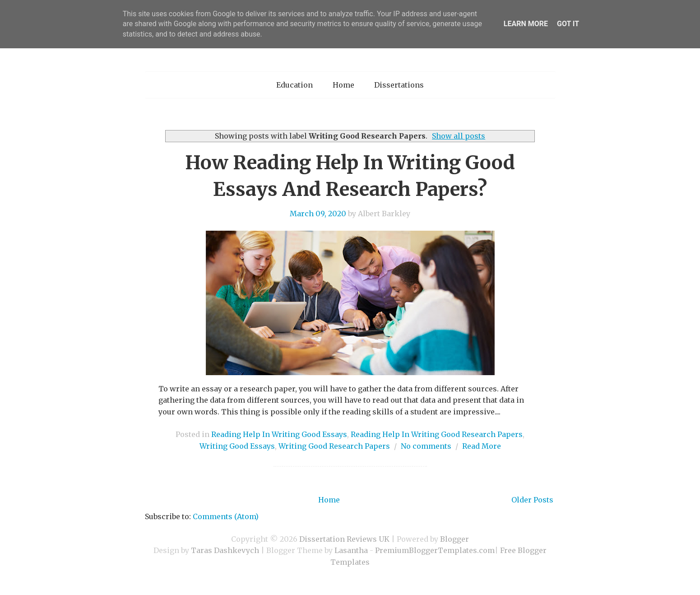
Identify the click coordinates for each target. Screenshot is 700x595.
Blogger (454, 539)
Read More (482, 446)
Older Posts (532, 500)
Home (343, 85)
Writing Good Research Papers (334, 446)
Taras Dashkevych (225, 550)
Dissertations (399, 85)
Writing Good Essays (237, 446)
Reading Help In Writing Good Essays (279, 434)
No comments (426, 446)
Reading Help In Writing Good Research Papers (437, 434)
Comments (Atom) (226, 516)
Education (294, 85)
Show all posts (459, 136)
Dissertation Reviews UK (344, 539)
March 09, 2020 (318, 214)
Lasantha (351, 550)
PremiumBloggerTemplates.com (435, 550)
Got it (568, 24)
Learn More (526, 24)
